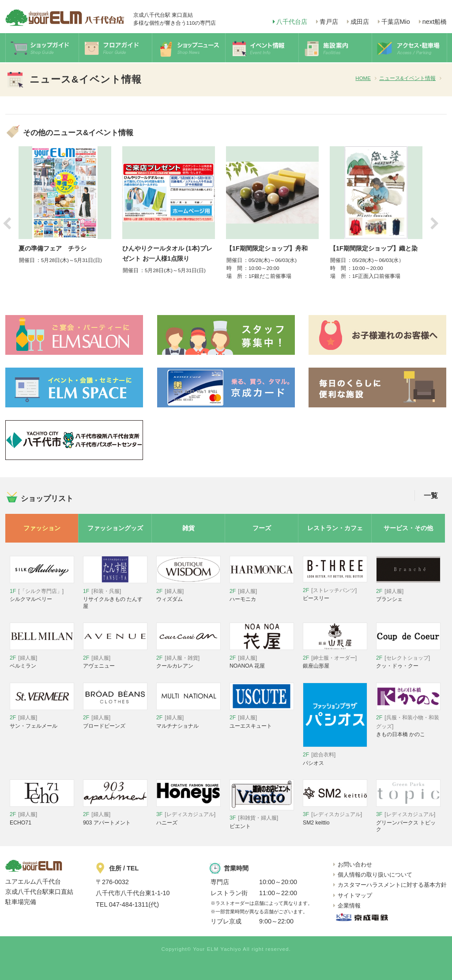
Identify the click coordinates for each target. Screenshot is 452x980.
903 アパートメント (115, 815)
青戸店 (329, 22)
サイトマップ (355, 895)
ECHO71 (42, 815)
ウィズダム (188, 591)
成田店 (360, 22)
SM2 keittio (335, 815)
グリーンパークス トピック (408, 818)
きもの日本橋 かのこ (408, 723)
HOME (363, 78)
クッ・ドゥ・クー (408, 658)
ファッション (42, 528)
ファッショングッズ (115, 528)
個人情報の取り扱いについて (375, 875)
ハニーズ (188, 815)
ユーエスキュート (262, 718)
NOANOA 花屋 (262, 658)
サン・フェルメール (42, 718)
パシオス (335, 755)
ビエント (262, 819)
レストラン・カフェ (335, 528)
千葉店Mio (396, 22)
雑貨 (188, 528)
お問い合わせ (355, 864)
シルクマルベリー (42, 591)
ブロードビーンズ (115, 718)
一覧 (431, 496)
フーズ (262, 528)
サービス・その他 (408, 528)
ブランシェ (408, 591)
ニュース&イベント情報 (407, 78)
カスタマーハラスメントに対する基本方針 (392, 885)
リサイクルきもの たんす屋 (115, 595)
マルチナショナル (188, 718)
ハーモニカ (262, 591)
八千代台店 (292, 22)
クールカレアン (188, 658)
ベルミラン (42, 658)
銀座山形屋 (335, 658)
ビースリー (335, 591)
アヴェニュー (115, 658)
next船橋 (435, 22)
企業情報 (349, 906)
